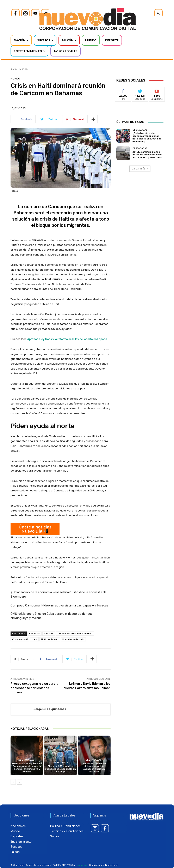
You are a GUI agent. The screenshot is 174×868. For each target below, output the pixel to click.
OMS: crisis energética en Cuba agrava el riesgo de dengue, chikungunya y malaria (52, 616)
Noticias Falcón (50, 639)
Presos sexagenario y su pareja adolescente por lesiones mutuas (34, 688)
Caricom (49, 633)
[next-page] (20, 782)
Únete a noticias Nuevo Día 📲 (35, 529)
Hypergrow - (82, 865)
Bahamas (35, 633)
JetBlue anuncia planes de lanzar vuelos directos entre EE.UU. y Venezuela (147, 155)
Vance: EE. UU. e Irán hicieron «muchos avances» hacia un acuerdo (94, 768)
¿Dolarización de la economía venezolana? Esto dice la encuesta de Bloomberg (58, 594)
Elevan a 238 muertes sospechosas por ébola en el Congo (60, 769)
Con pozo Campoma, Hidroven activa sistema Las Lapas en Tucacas (59, 605)
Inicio (14, 69)
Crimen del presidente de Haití (75, 633)
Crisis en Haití (20, 639)
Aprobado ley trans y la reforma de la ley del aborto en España (67, 339)
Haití (34, 639)
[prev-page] (13, 782)
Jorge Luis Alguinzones (50, 709)
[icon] (15, 13)
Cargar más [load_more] (140, 169)
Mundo (24, 69)
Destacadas (26, 760)
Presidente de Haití (73, 639)
